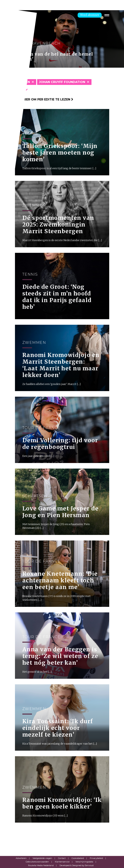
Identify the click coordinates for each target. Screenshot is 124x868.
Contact (62, 858)
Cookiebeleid (78, 858)
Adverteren (21, 858)
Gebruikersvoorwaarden (37, 862)
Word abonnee (90, 15)
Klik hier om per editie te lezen (44, 99)
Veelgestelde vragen (42, 858)
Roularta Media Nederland (41, 865)
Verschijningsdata (84, 862)
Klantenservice (62, 862)
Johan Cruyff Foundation (62, 82)
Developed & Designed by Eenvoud (77, 865)
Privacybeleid (96, 858)
